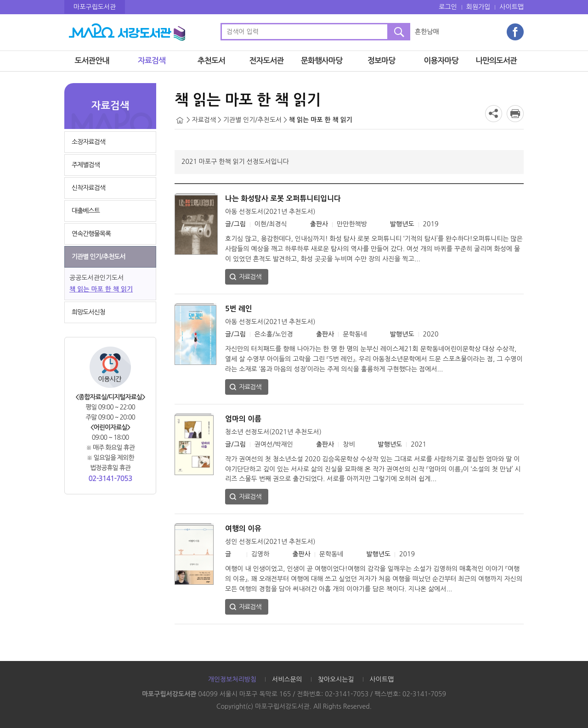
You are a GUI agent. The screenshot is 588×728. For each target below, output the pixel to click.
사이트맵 (512, 7)
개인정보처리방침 (232, 679)
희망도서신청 (88, 312)
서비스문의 (287, 679)
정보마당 (381, 61)
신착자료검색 (88, 188)
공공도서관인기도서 (96, 278)
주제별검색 (86, 165)
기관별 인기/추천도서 (99, 257)
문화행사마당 (322, 61)
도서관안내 (92, 61)
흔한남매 (427, 32)
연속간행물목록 (91, 234)
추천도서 (211, 61)
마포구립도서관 (95, 7)
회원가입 (478, 7)
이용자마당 (441, 61)
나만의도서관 (496, 61)
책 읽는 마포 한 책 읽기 (101, 289)
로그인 (448, 7)
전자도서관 (267, 61)
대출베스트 (86, 211)
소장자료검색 (88, 142)
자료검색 (152, 61)
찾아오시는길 (336, 679)
